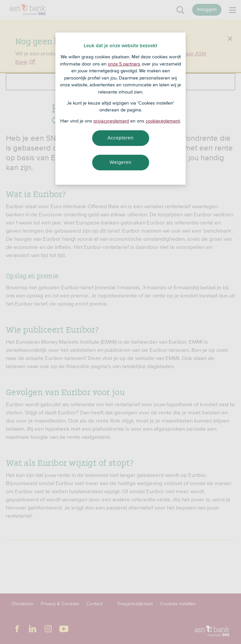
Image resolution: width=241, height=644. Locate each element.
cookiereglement (163, 121)
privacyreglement (111, 121)
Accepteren (120, 138)
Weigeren (120, 162)
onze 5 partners (124, 64)
